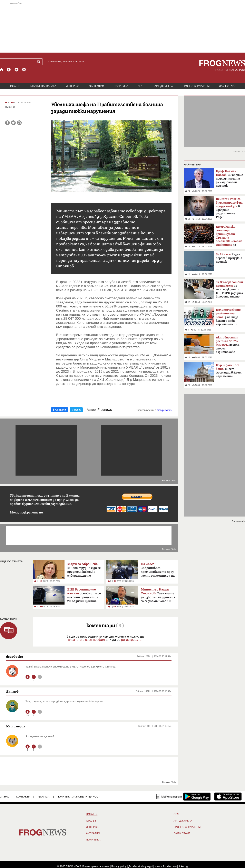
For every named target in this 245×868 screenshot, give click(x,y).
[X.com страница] (17, 70)
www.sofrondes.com (166, 866)
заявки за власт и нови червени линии (228, 317)
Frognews (105, 410)
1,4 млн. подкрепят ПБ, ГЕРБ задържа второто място (229, 289)
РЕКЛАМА (43, 797)
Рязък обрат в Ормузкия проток (229, 258)
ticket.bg (183, 866)
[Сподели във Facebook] (7, 123)
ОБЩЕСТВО (96, 86)
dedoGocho (15, 657)
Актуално (93, 833)
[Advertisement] (122, 27)
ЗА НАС (5, 797)
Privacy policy (119, 866)
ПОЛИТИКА (121, 86)
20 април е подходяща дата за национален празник (229, 178)
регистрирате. (132, 640)
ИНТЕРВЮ (72, 86)
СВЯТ (141, 86)
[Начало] (2, 70)
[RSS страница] (24, 70)
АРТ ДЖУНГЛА (164, 86)
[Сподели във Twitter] (13, 123)
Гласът (91, 821)
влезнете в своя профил (86, 640)
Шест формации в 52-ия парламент (229, 371)
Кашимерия (16, 726)
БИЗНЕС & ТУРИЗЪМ (196, 86)
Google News (164, 410)
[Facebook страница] (9, 70)
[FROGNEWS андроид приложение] (197, 796)
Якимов (12, 691)
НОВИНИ (15, 86)
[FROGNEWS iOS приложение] (228, 796)
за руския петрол (229, 237)
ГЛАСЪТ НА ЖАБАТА (43, 86)
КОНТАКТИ (23, 797)
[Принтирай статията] (19, 123)
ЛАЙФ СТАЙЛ (228, 86)
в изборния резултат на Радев (229, 208)
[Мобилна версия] (169, 796)
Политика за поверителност (79, 797)
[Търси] (40, 62)
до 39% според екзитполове (228, 345)
